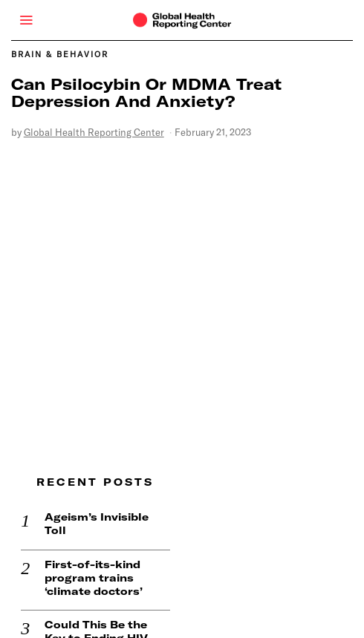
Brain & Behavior (60, 54)
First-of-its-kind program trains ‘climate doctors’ (84, 557)
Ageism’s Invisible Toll (87, 504)
